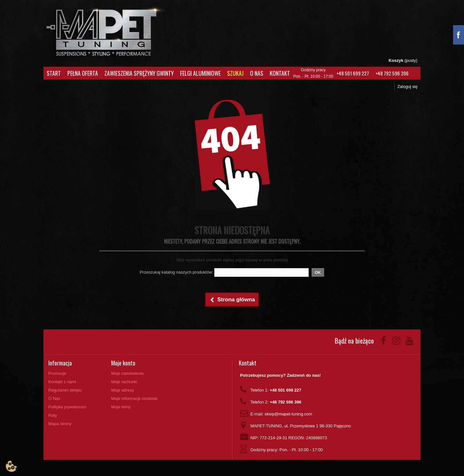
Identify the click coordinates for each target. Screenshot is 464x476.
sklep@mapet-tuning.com (288, 414)
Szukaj (235, 73)
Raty (53, 415)
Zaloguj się (407, 87)
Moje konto (123, 363)
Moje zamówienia (127, 373)
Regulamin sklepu (65, 390)
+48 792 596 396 (392, 73)
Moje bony (121, 407)
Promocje (57, 373)
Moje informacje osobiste (134, 398)
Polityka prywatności (67, 407)
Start (54, 73)
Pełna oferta (83, 73)
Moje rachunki (124, 382)
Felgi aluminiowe (200, 73)
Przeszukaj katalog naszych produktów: (177, 272)
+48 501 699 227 (353, 73)
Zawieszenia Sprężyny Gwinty (139, 73)
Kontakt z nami (62, 382)
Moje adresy (123, 390)
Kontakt (280, 73)
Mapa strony (60, 424)
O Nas (257, 73)
